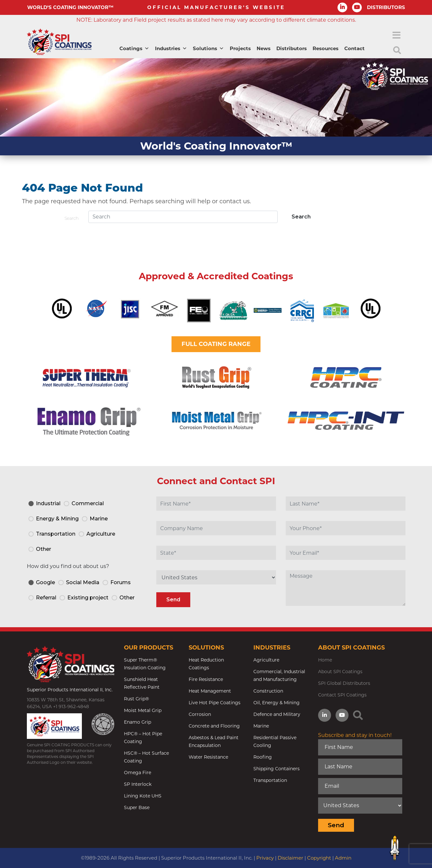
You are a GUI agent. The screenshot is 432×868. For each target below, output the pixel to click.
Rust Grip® (136, 699)
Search (72, 218)
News (264, 48)
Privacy (265, 858)
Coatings (134, 49)
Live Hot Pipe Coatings (215, 703)
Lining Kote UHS (143, 796)
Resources (326, 48)
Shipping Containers (277, 769)
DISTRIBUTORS (386, 7)
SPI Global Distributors (344, 683)
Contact (354, 48)
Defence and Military (277, 714)
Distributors (292, 48)
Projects (240, 48)
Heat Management (210, 691)
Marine (261, 726)
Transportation (270, 780)
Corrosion (200, 714)
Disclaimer (290, 858)
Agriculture (266, 660)
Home (325, 660)
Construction (268, 691)
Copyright (319, 858)
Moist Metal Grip (143, 710)
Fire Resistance (206, 679)
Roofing (263, 757)
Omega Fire (138, 773)
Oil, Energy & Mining (277, 703)
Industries (171, 49)
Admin (343, 858)
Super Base (137, 807)
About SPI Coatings (340, 672)
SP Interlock (138, 784)
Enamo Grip (138, 722)
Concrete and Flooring (214, 726)
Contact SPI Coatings (342, 695)
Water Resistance (208, 757)
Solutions (208, 49)
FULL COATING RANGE (216, 344)
